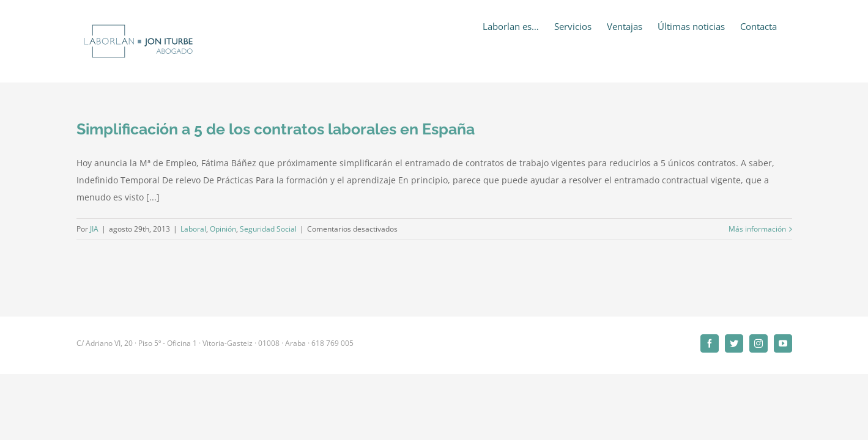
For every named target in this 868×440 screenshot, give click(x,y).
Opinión (223, 229)
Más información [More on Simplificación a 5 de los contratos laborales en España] (757, 229)
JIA (94, 229)
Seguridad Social (268, 229)
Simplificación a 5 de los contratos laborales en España (276, 129)
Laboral (193, 229)
